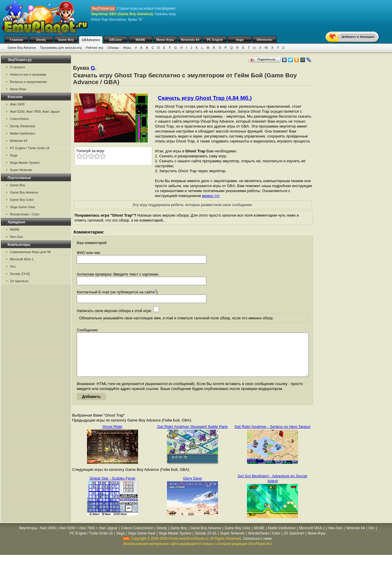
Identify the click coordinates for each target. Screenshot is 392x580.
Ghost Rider (112, 435)
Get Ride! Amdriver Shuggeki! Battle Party (192, 435)
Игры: (127, 48)
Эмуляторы (28, 537)
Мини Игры (165, 40)
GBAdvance (91, 40)
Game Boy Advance (22, 48)
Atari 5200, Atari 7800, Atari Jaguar (35, 112)
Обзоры (113, 48)
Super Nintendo (21, 170)
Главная (16, 40)
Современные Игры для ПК (30, 252)
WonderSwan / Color (25, 214)
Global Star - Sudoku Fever (112, 487)
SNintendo (265, 40)
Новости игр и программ (28, 74)
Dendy (41, 40)
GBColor (115, 40)
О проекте (18, 67)
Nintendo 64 (190, 40)
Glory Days (192, 487)
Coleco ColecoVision (137, 537)
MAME (140, 40)
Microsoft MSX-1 (22, 259)
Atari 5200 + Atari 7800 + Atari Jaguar (88, 537)
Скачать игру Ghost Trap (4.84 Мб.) (205, 98)
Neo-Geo (16, 237)
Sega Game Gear (22, 207)
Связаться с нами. (258, 547)
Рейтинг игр (95, 48)
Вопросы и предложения (28, 82)
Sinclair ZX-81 (20, 274)
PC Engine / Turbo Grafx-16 (30, 148)
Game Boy (66, 40)
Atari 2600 (17, 104)
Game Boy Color (22, 200)
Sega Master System (25, 163)
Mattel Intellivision (23, 133)
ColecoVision (19, 119)
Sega (240, 40)
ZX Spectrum (19, 281)
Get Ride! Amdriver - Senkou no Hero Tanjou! (273, 435)
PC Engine (215, 40)
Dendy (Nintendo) (22, 126)
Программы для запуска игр (61, 48)
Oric (13, 267)
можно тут (211, 196)
